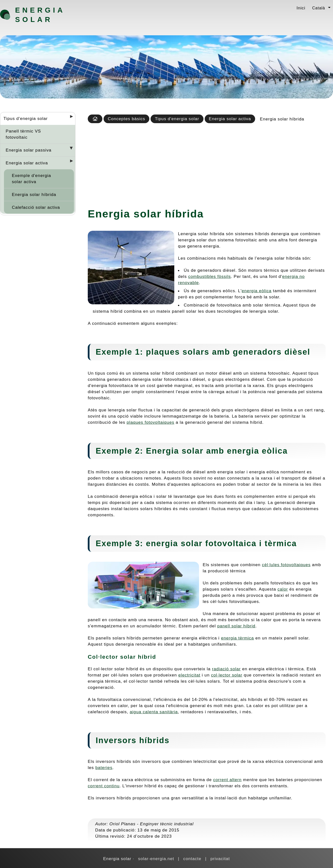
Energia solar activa (27, 163)
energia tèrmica (237, 638)
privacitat (220, 859)
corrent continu (104, 786)
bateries (104, 768)
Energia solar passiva (29, 150)
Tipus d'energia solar (26, 118)
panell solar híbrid (236, 626)
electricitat (189, 675)
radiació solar (226, 669)
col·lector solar (227, 675)
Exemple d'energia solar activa (32, 179)
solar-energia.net (156, 859)
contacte (192, 859)
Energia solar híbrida (34, 194)
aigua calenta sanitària (154, 712)
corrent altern (227, 780)
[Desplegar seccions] (69, 118)
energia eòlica (257, 291)
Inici (301, 8)
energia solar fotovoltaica (201, 543)
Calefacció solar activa (36, 207)
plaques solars (178, 352)
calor (283, 589)
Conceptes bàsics (126, 119)
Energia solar (40, 15)
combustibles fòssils (210, 276)
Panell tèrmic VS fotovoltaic (23, 134)
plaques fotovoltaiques (150, 422)
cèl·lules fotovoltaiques (286, 565)
